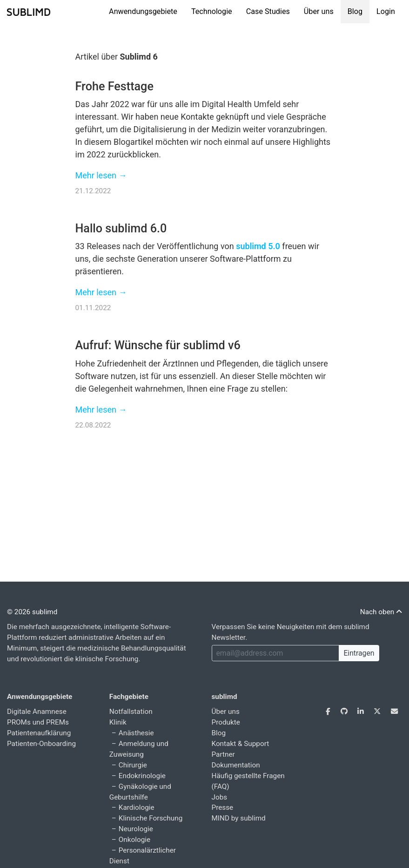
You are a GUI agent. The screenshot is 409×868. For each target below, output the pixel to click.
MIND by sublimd (239, 818)
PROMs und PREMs (38, 722)
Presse (223, 807)
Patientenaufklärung (39, 733)
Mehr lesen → (101, 175)
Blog (355, 11)
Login (386, 11)
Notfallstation (131, 712)
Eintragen (359, 653)
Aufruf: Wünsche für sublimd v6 (158, 345)
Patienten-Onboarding (41, 744)
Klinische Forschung (151, 818)
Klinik (118, 722)
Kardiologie (137, 807)
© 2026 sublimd (32, 612)
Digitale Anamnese (37, 712)
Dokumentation (236, 765)
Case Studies (268, 11)
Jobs (220, 797)
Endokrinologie (142, 776)
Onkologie (134, 840)
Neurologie (136, 829)
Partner (223, 754)
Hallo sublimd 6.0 (121, 228)
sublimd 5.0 (258, 246)
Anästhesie (136, 733)
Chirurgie (133, 765)
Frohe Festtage (114, 86)
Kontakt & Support (241, 744)
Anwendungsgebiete (143, 11)
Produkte (226, 722)
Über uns (319, 11)
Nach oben (381, 612)
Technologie (212, 11)
